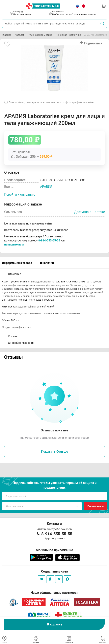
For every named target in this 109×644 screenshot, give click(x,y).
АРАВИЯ (46, 187)
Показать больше (55, 452)
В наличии (47, 263)
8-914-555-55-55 (49, 240)
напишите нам (14, 244)
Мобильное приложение (54, 550)
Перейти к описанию (20, 195)
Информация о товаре (17, 263)
